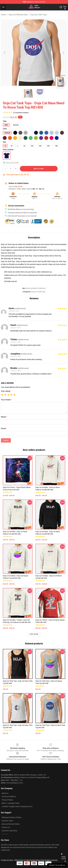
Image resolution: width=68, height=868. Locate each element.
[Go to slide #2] (40, 93)
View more (34, 634)
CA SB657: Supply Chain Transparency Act (17, 806)
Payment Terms (7, 821)
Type (5, 121)
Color (5, 129)
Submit (6, 440)
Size (4, 142)
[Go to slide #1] (28, 93)
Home (3, 15)
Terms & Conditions (9, 797)
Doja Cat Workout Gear (18, 15)
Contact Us (6, 827)
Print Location (8, 150)
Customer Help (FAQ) (9, 831)
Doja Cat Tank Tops (39, 15)
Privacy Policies (7, 800)
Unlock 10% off (64, 858)
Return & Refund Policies (11, 824)
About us (5, 793)
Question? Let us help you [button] (57, 865)
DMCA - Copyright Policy (11, 803)
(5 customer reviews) (21, 113)
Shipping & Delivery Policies (12, 817)
